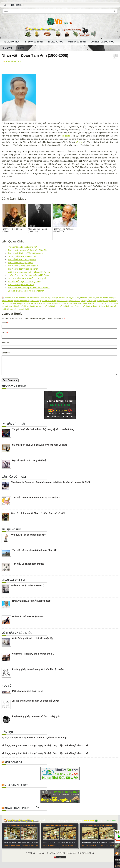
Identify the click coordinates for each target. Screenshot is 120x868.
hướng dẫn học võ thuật (107, 301)
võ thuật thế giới (20, 306)
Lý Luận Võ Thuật (34, 42)
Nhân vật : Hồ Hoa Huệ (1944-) (28, 620)
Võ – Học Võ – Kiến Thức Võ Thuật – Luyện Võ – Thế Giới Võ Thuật (64, 857)
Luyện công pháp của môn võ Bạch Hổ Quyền (29, 275)
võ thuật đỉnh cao (106, 306)
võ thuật (66, 136)
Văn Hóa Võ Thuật (77, 42)
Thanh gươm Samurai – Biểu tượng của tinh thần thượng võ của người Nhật (50, 486)
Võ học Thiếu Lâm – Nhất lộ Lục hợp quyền (27, 278)
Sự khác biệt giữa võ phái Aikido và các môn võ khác (40, 449)
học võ (99, 298)
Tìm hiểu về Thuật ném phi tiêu (22, 259)
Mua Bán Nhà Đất (16, 789)
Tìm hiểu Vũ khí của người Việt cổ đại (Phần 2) (36, 501)
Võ (5, 5)
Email (5, 333)
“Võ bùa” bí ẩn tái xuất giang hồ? (23, 247)
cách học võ (24, 298)
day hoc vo (63, 298)
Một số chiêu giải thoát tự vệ (21, 285)
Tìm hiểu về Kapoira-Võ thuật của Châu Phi (27, 250)
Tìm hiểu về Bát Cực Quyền (20, 263)
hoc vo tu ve (62, 301)
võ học (79, 142)
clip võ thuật (53, 298)
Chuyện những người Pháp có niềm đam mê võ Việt (38, 517)
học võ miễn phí (109, 298)
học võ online (7, 301)
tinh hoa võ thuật (59, 303)
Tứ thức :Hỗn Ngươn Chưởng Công (24, 281)
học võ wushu (74, 301)
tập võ (34, 303)
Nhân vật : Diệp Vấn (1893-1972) (28, 589)
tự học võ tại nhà (74, 303)
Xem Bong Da (13, 766)
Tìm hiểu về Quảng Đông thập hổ (23, 266)
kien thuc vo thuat (9, 303)
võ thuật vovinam (90, 306)
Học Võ (20, 48)
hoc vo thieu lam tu (22, 301)
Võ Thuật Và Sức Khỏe (102, 42)
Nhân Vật (7, 48)
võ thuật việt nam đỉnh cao (71, 306)
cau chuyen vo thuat (38, 298)
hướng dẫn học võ (89, 301)
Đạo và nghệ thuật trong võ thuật (29, 464)
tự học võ (100, 303)
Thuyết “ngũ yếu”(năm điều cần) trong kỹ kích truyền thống (43, 433)
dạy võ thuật (74, 298)
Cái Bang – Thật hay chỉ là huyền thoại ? (33, 658)
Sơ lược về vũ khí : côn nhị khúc (22, 256)
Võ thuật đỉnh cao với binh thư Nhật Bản (26, 291)
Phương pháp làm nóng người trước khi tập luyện (38, 673)
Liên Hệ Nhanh (18, 5)
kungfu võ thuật (24, 303)
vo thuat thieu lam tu (36, 306)
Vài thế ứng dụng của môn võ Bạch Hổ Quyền (29, 272)
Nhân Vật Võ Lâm (13, 61)
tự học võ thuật (88, 303)
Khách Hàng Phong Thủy (22, 812)
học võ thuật (36, 301)
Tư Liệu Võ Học (55, 42)
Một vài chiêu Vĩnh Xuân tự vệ (28, 695)
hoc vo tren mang (49, 301)
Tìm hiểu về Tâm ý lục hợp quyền (23, 269)
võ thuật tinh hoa (52, 306)
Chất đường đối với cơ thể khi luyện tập (33, 642)
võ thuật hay (7, 306)
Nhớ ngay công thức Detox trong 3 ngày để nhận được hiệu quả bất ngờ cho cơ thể (45, 749)
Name (5, 323)
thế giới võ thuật (44, 303)
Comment (6, 353)
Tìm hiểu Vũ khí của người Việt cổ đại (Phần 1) (29, 288)
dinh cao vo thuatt (88, 298)
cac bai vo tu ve (11, 298)
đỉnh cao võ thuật (22, 309)
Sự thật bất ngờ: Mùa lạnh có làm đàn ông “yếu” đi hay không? (34, 741)
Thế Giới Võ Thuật (11, 42)
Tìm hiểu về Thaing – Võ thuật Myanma (26, 253)
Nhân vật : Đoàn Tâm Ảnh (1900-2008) (32, 605)
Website (5, 343)
